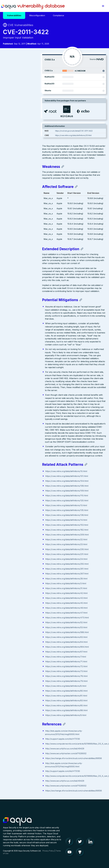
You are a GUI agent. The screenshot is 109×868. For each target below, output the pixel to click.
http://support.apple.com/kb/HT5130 (23, 738)
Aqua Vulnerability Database (33, 7)
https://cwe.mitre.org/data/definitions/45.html (27, 602)
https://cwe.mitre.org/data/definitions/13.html (27, 505)
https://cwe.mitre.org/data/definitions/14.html (27, 519)
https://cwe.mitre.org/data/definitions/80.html (27, 690)
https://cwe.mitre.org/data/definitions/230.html (28, 549)
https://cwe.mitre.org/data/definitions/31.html (27, 588)
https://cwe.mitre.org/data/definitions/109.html (28, 490)
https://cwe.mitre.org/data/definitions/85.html (27, 705)
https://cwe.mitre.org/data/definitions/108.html (28, 485)
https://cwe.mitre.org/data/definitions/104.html (28, 480)
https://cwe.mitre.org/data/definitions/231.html (28, 554)
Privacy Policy (48, 850)
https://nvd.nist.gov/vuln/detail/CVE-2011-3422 (85, 131)
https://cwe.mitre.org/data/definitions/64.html (27, 641)
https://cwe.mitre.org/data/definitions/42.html (27, 593)
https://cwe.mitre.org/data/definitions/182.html (28, 529)
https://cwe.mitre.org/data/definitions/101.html (27, 475)
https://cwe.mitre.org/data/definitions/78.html (27, 675)
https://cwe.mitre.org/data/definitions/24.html (27, 558)
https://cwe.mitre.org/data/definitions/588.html (28, 632)
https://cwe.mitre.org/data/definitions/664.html (28, 646)
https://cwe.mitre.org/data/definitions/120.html (28, 500)
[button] (103, 6)
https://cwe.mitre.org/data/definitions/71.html (27, 661)
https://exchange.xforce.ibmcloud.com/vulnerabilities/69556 (34, 758)
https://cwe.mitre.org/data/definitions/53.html (27, 627)
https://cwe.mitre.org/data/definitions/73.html (27, 671)
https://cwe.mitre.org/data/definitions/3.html (27, 583)
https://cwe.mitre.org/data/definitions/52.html (27, 622)
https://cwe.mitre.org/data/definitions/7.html (26, 656)
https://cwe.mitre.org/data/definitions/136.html (28, 514)
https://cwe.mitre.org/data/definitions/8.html (27, 685)
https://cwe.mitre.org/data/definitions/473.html (28, 617)
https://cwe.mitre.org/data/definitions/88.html (27, 710)
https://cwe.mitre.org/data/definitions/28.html (27, 578)
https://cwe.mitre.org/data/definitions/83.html (27, 700)
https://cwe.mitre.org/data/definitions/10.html (27, 471)
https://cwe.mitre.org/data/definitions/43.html (27, 597)
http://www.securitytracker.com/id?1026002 (27, 753)
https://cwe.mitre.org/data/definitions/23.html (27, 544)
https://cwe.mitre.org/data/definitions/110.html (27, 495)
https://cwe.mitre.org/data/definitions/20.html (85, 135)
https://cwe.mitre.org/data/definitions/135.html (28, 510)
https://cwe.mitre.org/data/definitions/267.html (28, 573)
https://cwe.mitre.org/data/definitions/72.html (27, 666)
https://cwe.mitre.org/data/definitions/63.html (27, 636)
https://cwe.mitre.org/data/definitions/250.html (28, 563)
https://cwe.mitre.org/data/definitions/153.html (28, 524)
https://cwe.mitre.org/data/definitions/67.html (27, 651)
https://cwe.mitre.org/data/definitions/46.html (27, 607)
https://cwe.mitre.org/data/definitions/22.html (27, 539)
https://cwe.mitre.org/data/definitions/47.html (27, 612)
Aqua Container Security (17, 821)
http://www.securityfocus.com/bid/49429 (26, 748)
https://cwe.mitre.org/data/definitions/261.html (28, 568)
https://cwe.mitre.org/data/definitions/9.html (27, 715)
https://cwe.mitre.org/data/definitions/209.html (28, 534)
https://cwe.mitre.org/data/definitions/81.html (27, 695)
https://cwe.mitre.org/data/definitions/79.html (27, 680)
